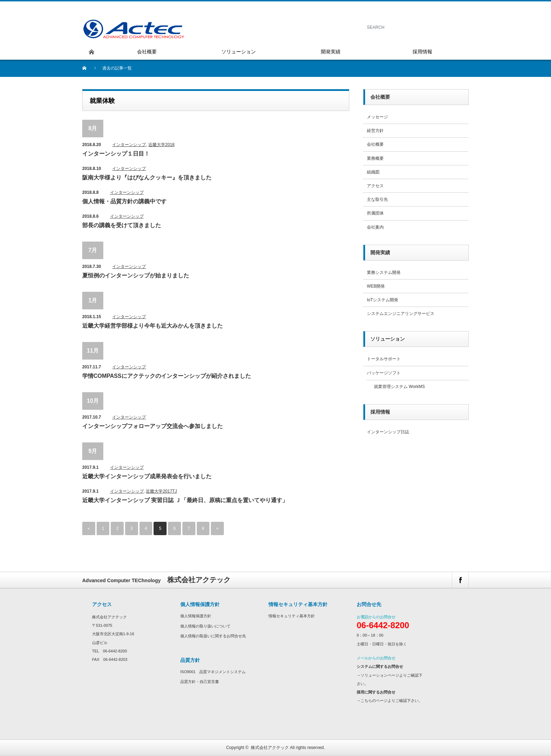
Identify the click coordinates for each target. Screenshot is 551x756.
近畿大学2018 (161, 145)
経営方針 (375, 131)
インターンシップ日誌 (388, 432)
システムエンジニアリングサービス (401, 314)
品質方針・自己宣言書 (200, 682)
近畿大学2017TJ (161, 491)
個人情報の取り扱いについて (205, 626)
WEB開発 (376, 286)
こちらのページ (374, 701)
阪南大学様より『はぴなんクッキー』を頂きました (147, 178)
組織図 (373, 172)
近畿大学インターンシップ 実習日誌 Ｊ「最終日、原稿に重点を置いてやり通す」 (185, 500)
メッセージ (377, 117)
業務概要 (375, 158)
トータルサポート (384, 359)
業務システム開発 (384, 272)
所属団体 (375, 213)
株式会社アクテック (270, 748)
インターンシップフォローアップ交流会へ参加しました (153, 426)
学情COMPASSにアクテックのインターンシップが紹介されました (167, 376)
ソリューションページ (380, 675)
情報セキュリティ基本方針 (292, 616)
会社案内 (375, 227)
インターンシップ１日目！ (116, 154)
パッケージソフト (384, 373)
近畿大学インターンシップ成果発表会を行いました (147, 476)
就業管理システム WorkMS (399, 387)
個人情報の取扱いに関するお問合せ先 (213, 636)
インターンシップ (129, 145)
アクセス (375, 186)
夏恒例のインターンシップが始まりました (136, 275)
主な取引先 (377, 199)
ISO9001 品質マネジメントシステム (213, 672)
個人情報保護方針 (196, 616)
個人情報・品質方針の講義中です (124, 201)
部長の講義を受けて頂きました (122, 225)
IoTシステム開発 (383, 300)
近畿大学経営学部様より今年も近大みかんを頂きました (153, 326)
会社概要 (375, 144)
